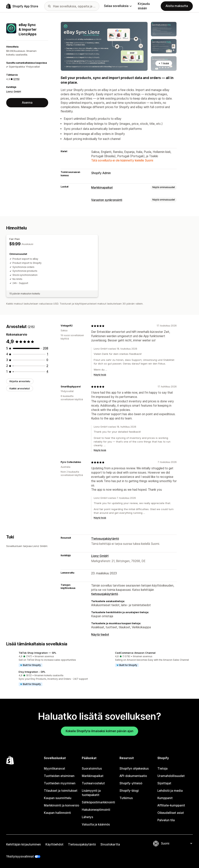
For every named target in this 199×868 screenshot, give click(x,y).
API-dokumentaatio (133, 776)
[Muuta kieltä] (176, 843)
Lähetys (87, 817)
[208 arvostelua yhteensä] (46, 348)
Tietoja (162, 769)
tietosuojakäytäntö (105, 594)
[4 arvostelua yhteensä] (47, 372)
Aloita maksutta (177, 6)
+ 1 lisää (164, 63)
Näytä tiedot (100, 635)
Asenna (27, 103)
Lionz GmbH (14, 91)
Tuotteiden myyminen (60, 783)
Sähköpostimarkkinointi (98, 802)
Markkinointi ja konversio (62, 805)
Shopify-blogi (129, 791)
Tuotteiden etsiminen (59, 776)
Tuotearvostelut (93, 783)
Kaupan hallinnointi (57, 813)
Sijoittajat (164, 783)
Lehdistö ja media (170, 791)
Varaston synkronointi (107, 200)
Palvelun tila (166, 820)
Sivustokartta (110, 844)
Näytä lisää (100, 375)
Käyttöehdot (54, 844)
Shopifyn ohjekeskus (134, 769)
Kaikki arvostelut (20, 388)
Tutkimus (126, 798)
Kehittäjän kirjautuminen (24, 844)
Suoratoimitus (92, 769)
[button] (51, 659)
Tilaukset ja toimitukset (61, 791)
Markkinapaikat (102, 188)
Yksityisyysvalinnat (20, 856)
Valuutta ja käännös (96, 824)
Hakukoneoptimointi (96, 810)
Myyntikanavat (55, 769)
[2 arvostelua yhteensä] (47, 366)
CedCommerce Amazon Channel (135, 653)
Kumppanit (165, 798)
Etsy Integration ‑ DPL (32, 672)
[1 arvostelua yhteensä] (48, 354)
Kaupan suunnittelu (58, 798)
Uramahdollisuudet (171, 776)
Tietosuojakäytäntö (105, 539)
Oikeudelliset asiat (171, 813)
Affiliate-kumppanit (171, 805)
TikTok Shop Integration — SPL (38, 653)
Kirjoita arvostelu (20, 381)
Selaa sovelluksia (118, 6)
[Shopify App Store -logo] (22, 6)
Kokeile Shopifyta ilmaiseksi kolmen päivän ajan (99, 731)
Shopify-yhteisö (131, 783)
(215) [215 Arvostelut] (16, 79)
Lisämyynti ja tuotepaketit (91, 793)
